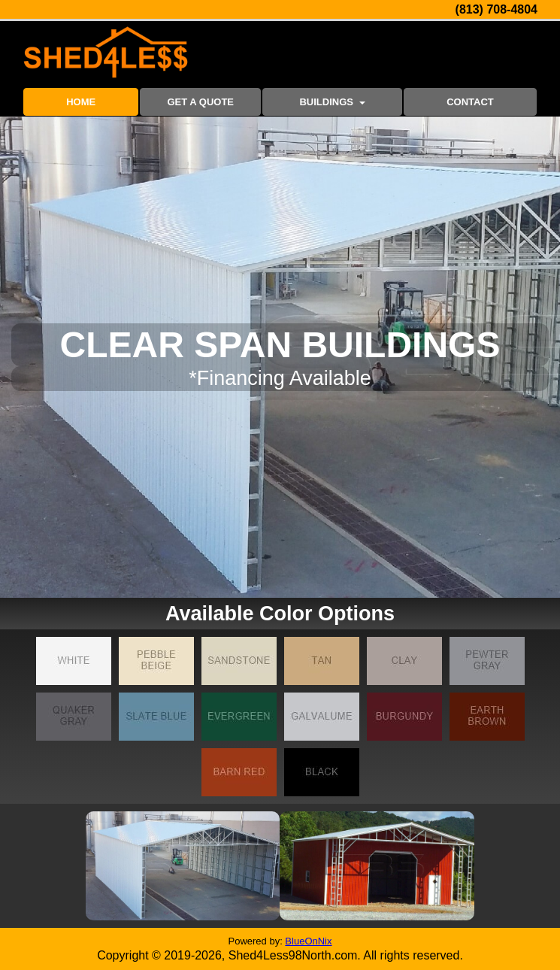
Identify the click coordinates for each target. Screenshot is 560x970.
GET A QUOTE (200, 102)
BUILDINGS (332, 102)
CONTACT (470, 102)
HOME (81, 102)
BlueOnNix (308, 941)
